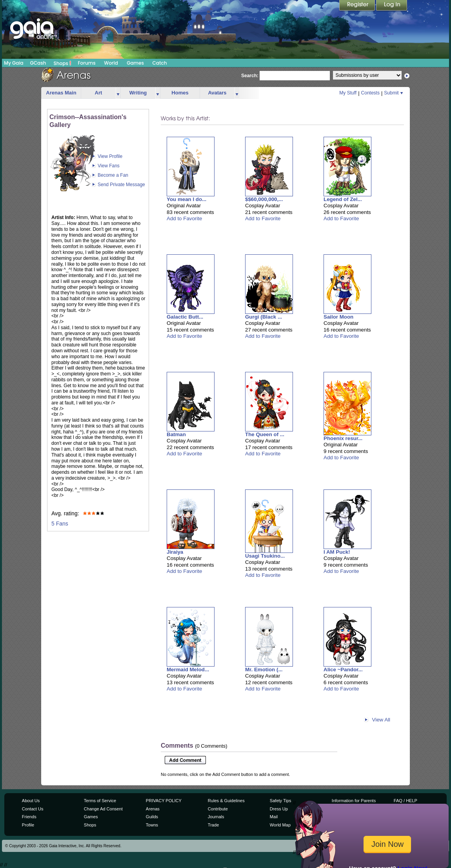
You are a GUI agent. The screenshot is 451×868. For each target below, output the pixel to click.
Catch (160, 63)
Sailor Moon (338, 317)
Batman (176, 434)
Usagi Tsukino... (265, 556)
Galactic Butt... (185, 317)
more (118, 93)
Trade (213, 825)
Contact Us (33, 809)
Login (392, 6)
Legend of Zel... (343, 199)
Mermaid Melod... (188, 670)
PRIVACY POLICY (164, 801)
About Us (31, 801)
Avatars (217, 93)
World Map (280, 825)
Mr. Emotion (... (264, 670)
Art (99, 93)
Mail (274, 817)
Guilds (152, 817)
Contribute (218, 809)
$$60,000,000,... (264, 199)
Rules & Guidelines (226, 801)
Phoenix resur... (343, 438)
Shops (63, 63)
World (111, 63)
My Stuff (348, 93)
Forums (86, 63)
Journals (216, 817)
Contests (370, 93)
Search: (250, 76)
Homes (180, 93)
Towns (152, 825)
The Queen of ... (265, 434)
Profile (28, 825)
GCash (38, 63)
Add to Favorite (184, 218)
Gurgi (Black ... (264, 317)
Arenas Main (61, 93)
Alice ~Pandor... (343, 670)
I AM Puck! (337, 552)
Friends (29, 817)
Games (135, 63)
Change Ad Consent (103, 809)
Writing (138, 93)
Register (358, 6)
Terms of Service (100, 801)
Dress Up (279, 809)
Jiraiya (175, 552)
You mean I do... (186, 199)
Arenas (153, 809)
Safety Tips (281, 801)
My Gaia (14, 63)
